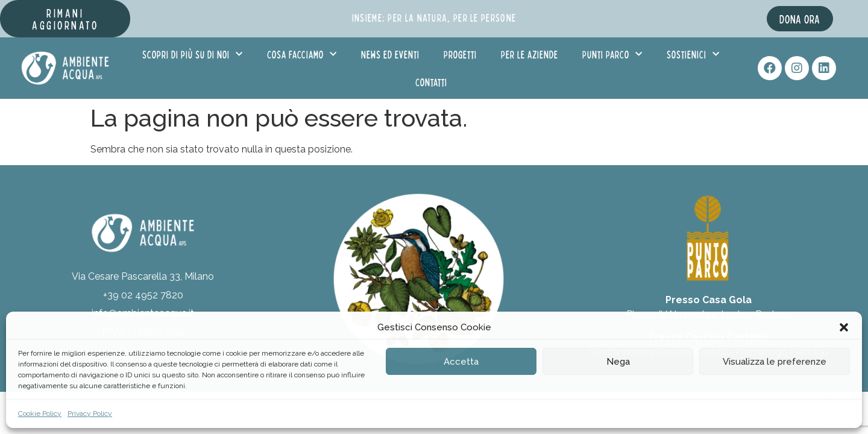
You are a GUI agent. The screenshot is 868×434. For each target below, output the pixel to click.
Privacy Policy (90, 414)
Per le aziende (530, 54)
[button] (844, 327)
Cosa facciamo (302, 55)
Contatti (431, 82)
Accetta (461, 362)
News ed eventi (390, 54)
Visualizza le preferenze (775, 362)
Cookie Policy (40, 414)
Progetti (460, 54)
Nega (618, 362)
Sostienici (693, 55)
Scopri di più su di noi (193, 55)
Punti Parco (612, 55)
